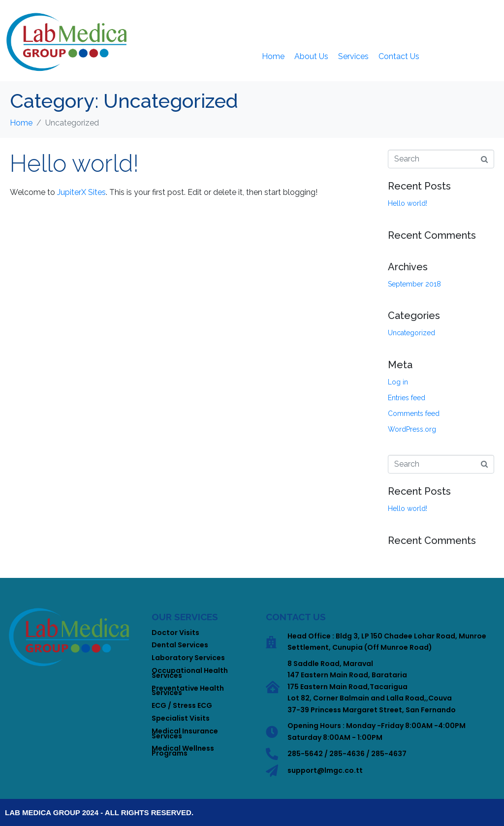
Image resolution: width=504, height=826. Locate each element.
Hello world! (74, 163)
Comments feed (414, 413)
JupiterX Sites (81, 192)
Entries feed (407, 398)
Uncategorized (411, 333)
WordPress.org (412, 429)
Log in (398, 382)
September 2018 (414, 284)
